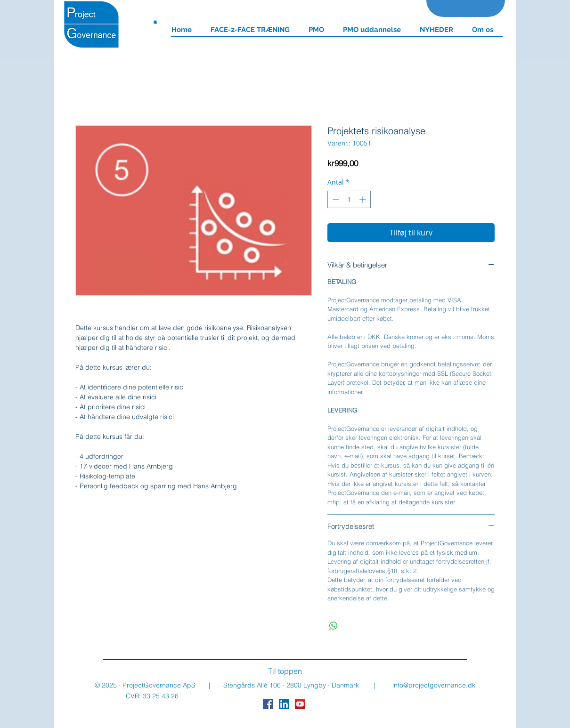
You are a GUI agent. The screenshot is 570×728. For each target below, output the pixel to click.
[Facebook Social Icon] (268, 704)
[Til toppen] (285, 671)
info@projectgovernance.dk (434, 685)
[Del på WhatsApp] (334, 626)
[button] (155, 22)
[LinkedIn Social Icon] (284, 704)
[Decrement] (335, 199)
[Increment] (363, 199)
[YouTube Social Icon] (300, 704)
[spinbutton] (349, 199)
